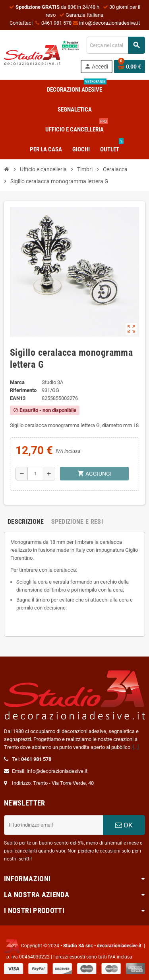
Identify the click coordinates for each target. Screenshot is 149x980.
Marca (17, 382)
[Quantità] (35, 474)
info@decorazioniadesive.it (109, 23)
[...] (136, 747)
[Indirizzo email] (53, 825)
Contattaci (21, 23)
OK (124, 825)
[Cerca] (116, 45)
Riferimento (23, 390)
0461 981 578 (56, 23)
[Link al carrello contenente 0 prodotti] (130, 67)
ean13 (18, 398)
